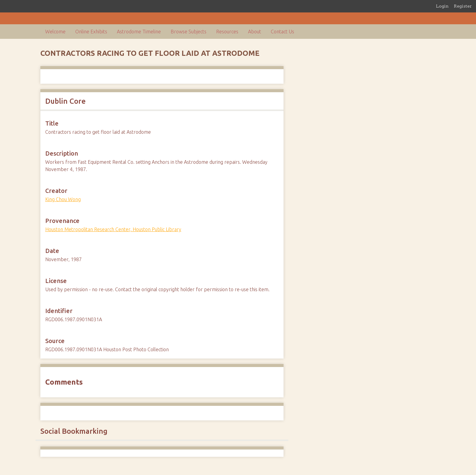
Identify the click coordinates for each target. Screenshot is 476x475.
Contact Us (282, 32)
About (255, 32)
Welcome (55, 32)
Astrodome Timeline (139, 32)
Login (442, 6)
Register (463, 6)
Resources (227, 32)
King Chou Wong (63, 199)
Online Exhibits (91, 32)
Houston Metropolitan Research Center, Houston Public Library (113, 229)
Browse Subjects (189, 32)
